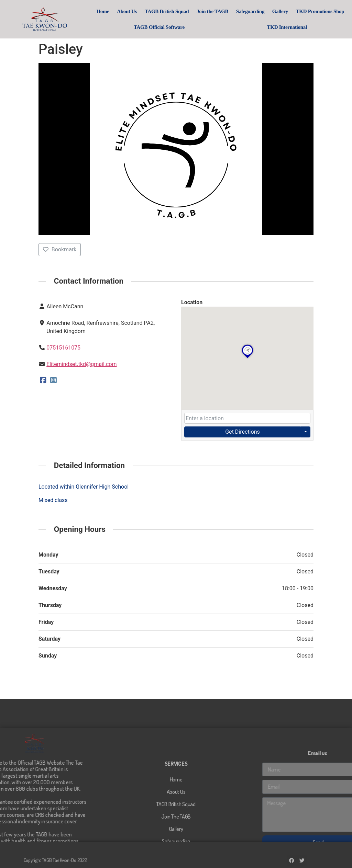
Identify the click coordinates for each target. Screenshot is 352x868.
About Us (127, 11)
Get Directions (242, 432)
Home (103, 11)
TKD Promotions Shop (321, 11)
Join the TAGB (213, 11)
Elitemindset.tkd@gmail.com (81, 364)
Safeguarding (251, 11)
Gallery (280, 11)
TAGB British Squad (167, 11)
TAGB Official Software (159, 27)
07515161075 (63, 348)
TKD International (287, 27)
